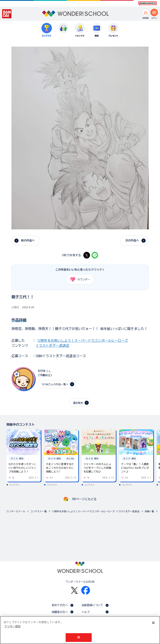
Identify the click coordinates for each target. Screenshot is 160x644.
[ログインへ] (154, 12)
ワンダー (79, 279)
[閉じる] (153, 623)
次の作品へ (132, 241)
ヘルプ (86, 612)
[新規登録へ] (146, 12)
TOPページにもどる (84, 499)
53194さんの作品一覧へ (55, 384)
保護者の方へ (60, 612)
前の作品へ (28, 241)
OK (79, 637)
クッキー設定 (12, 626)
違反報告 (78, 403)
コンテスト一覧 (39, 511)
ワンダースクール (16, 511)
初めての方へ (60, 605)
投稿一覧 (149, 511)
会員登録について (92, 605)
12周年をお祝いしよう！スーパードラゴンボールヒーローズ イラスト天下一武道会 (96, 511)
